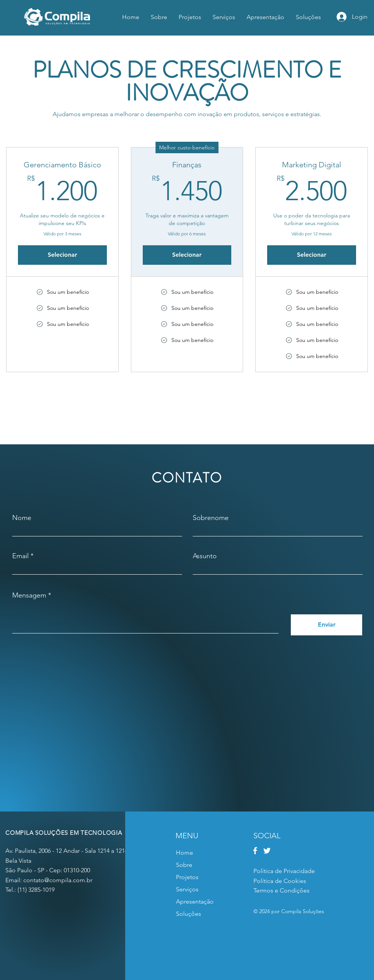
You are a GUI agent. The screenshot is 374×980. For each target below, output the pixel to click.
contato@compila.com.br (58, 880)
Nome (22, 518)
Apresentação (195, 901)
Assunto (205, 556)
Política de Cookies (280, 881)
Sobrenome (211, 518)
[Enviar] (326, 625)
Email (20, 556)
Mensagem (29, 595)
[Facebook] (255, 851)
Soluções (189, 914)
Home (185, 853)
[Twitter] (267, 851)
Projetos (187, 877)
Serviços (187, 889)
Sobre (184, 865)
